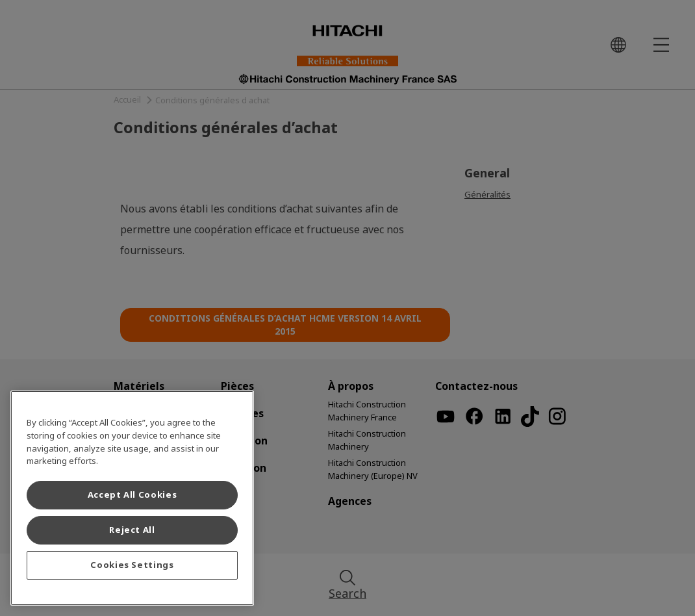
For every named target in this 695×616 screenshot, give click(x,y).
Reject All (132, 530)
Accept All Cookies (133, 495)
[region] (132, 498)
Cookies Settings (132, 565)
